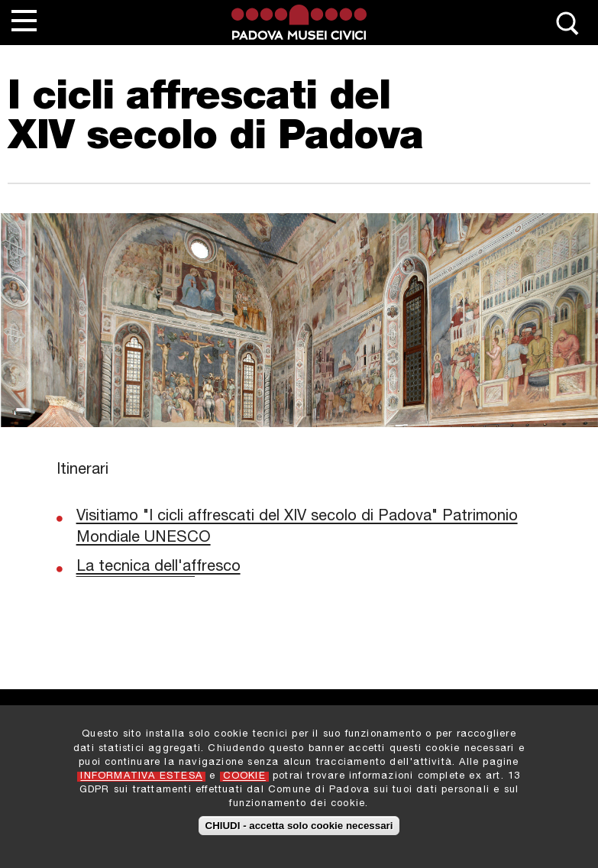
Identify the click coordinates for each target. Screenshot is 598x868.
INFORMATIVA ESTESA (141, 786)
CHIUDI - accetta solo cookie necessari (299, 835)
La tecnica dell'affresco (158, 568)
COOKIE (244, 786)
